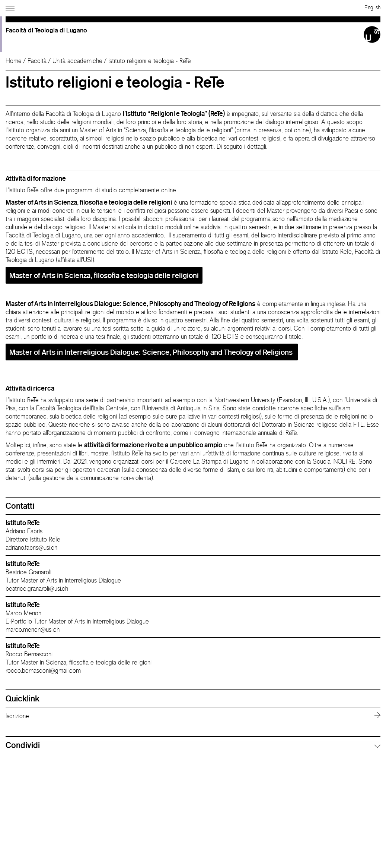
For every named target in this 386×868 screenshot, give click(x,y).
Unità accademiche (77, 61)
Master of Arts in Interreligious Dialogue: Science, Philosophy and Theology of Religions (152, 352)
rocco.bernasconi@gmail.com (43, 670)
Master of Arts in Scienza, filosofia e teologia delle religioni (104, 275)
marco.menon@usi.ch (33, 629)
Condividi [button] (23, 745)
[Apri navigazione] (11, 7)
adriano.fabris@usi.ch (31, 547)
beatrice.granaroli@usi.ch (37, 588)
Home (14, 61)
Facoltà (37, 61)
